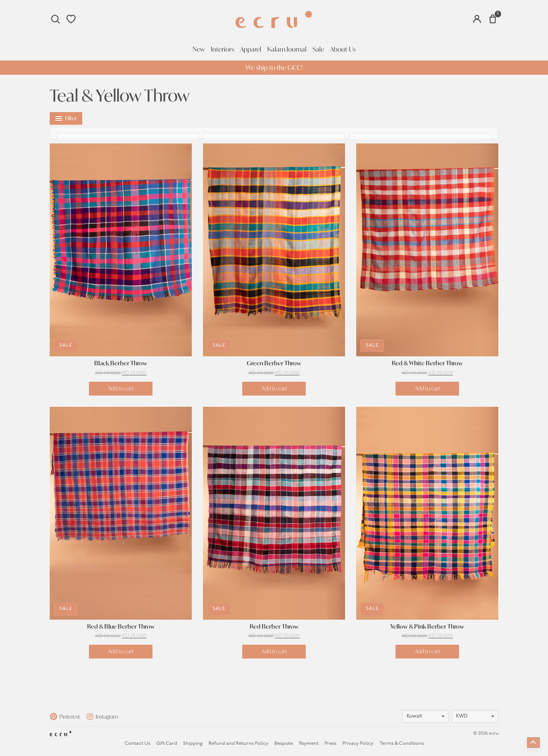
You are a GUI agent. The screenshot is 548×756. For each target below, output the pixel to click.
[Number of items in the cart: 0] (493, 19)
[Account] (477, 19)
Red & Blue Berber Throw (121, 625)
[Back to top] (533, 743)
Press (330, 742)
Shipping (193, 742)
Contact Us (137, 742)
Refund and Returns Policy (238, 742)
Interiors (222, 49)
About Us (343, 49)
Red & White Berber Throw (427, 362)
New (199, 49)
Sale (318, 49)
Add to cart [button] (121, 386)
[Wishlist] (71, 19)
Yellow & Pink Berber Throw (427, 625)
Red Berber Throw (274, 625)
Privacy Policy (358, 742)
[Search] (55, 19)
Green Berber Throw (274, 362)
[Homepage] (274, 19)
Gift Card (167, 742)
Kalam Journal (287, 49)
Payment (309, 742)
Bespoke (284, 742)
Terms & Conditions (402, 742)
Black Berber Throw (121, 362)
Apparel (251, 49)
